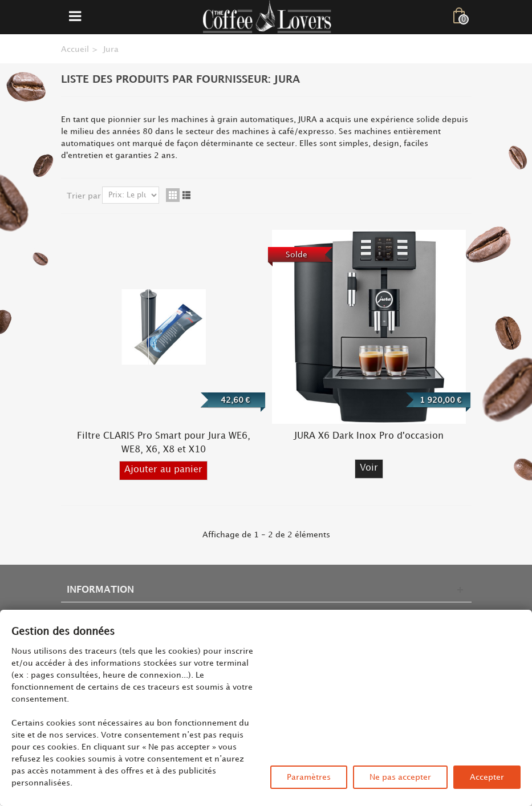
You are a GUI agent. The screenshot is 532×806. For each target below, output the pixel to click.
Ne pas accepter (400, 777)
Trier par (84, 196)
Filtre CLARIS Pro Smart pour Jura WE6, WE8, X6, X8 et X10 (164, 443)
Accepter (487, 777)
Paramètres (309, 777)
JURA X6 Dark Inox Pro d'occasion (369, 436)
